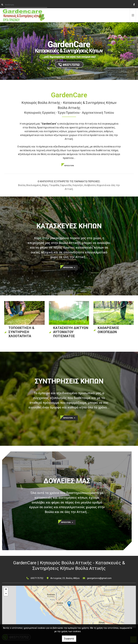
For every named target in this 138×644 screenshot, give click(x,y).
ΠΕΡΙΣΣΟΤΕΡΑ (69, 166)
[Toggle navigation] (133, 15)
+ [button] (6, 590)
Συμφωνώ (69, 639)
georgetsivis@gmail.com (99, 578)
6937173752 (37, 578)
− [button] (6, 594)
